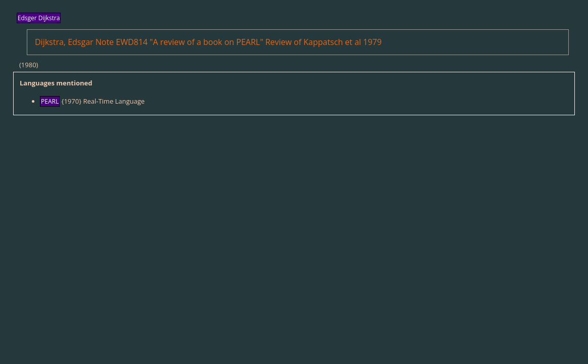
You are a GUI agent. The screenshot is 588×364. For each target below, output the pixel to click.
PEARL (50, 101)
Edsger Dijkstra (39, 18)
